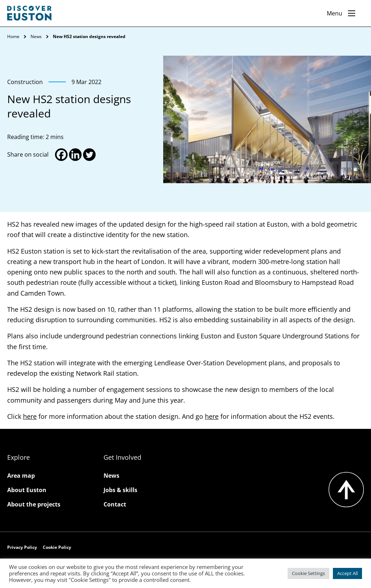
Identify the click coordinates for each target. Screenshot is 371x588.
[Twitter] (89, 155)
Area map (21, 476)
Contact (115, 504)
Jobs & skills (120, 490)
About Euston (27, 490)
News (36, 36)
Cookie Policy (57, 547)
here (30, 416)
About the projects (34, 504)
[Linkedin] (75, 155)
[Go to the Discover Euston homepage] (29, 13)
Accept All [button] (347, 573)
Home (13, 36)
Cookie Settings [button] (308, 573)
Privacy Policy (22, 547)
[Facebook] (61, 155)
